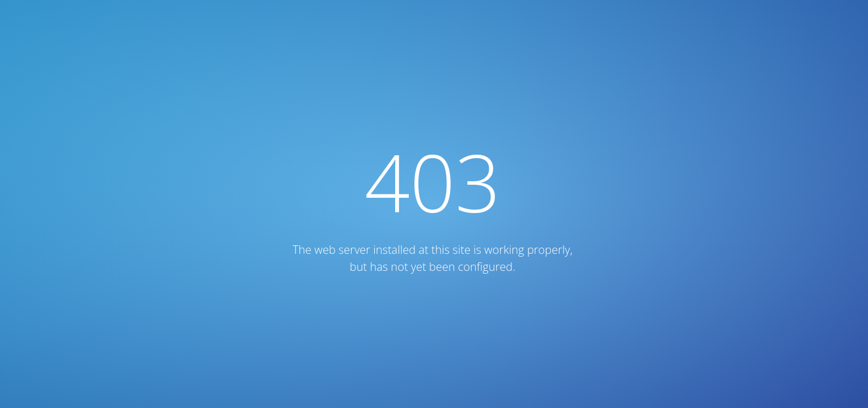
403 (433, 182)
